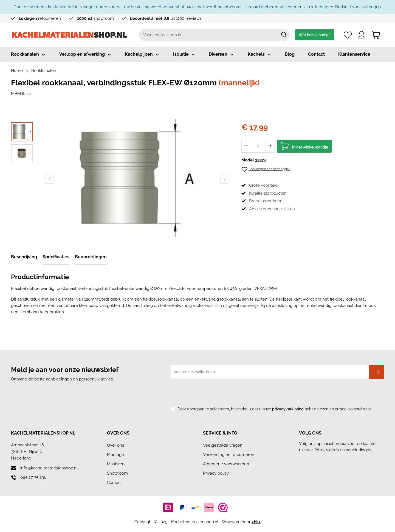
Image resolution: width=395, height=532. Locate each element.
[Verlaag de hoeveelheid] (246, 146)
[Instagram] (327, 460)
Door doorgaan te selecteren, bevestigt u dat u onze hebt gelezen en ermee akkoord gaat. (275, 409)
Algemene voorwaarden (226, 464)
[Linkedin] (315, 460)
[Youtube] (338, 460)
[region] (121, 179)
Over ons (115, 445)
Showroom (117, 473)
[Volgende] (225, 179)
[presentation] (213, 394)
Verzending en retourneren (229, 455)
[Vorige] (49, 179)
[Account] (362, 35)
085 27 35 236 (33, 477)
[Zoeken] (284, 35)
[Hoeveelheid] (258, 146)
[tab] (24, 257)
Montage (115, 455)
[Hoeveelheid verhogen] (270, 146)
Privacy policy (216, 473)
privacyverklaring (288, 409)
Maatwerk (116, 464)
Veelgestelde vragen (223, 445)
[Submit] (377, 372)
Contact (114, 483)
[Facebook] (304, 460)
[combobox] (209, 35)
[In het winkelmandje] (304, 146)
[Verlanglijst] (348, 35)
